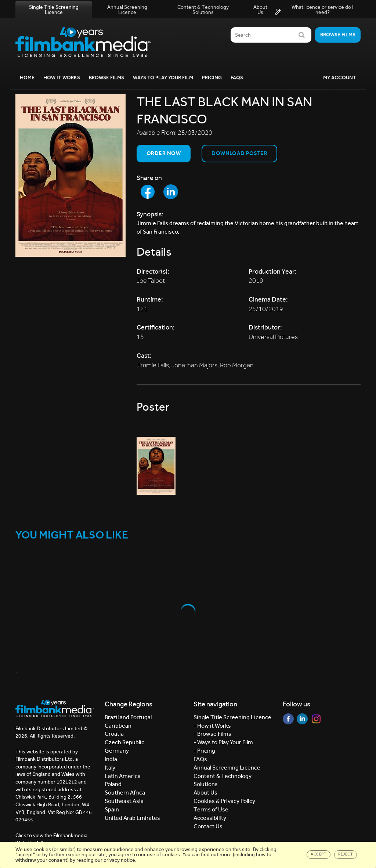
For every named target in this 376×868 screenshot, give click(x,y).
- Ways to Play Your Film (223, 742)
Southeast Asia (124, 801)
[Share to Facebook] (148, 192)
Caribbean (118, 726)
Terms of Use (211, 809)
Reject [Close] (346, 854)
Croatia (114, 734)
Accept (319, 854)
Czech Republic (124, 742)
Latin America (123, 776)
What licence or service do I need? (314, 10)
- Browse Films (212, 734)
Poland (113, 784)
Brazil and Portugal (128, 717)
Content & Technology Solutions (203, 10)
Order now (164, 153)
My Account (340, 78)
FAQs (237, 78)
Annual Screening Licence (127, 10)
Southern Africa (125, 793)
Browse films (338, 35)
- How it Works (212, 726)
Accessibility (210, 818)
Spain (112, 809)
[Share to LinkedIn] (171, 192)
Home (27, 78)
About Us (260, 10)
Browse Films (106, 78)
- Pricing (204, 751)
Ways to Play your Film (163, 78)
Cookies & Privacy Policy (224, 801)
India (111, 759)
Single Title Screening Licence (54, 10)
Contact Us (208, 826)
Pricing (212, 78)
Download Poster (239, 153)
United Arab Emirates (132, 818)
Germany (117, 751)
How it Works (62, 78)
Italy (110, 768)
